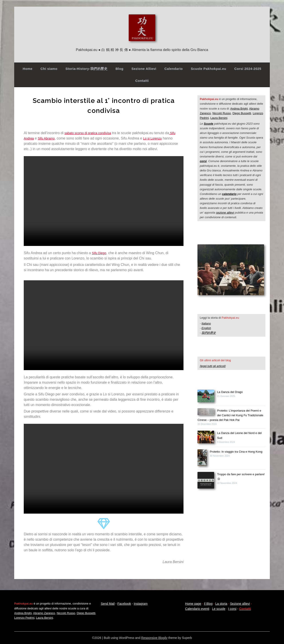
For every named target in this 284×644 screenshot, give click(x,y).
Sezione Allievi (144, 69)
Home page (193, 604)
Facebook (124, 604)
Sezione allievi (240, 604)
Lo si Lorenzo (158, 138)
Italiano (206, 323)
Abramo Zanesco (44, 613)
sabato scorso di (78, 133)
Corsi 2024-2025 (248, 69)
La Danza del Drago (230, 392)
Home (28, 69)
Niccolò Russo (222, 113)
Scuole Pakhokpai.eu (209, 69)
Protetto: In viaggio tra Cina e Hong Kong (236, 452)
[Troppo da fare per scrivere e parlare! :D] (206, 481)
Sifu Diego (100, 253)
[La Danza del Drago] (206, 397)
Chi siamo (49, 69)
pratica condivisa (104, 133)
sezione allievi (225, 213)
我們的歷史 (209, 333)
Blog (119, 69)
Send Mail (108, 604)
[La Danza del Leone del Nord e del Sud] (206, 438)
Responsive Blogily (154, 638)
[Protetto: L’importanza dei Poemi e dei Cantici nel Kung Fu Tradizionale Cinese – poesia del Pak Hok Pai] (206, 412)
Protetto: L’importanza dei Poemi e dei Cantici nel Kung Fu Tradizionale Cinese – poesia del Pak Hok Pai (230, 415)
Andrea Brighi (239, 109)
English (206, 328)
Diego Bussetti (242, 113)
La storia (221, 604)
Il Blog (208, 604)
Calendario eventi (197, 609)
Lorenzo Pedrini (24, 618)
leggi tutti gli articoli (213, 366)
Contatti (142, 81)
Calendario (174, 69)
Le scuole (219, 609)
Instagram (141, 604)
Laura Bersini (219, 118)
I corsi (232, 609)
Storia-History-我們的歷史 (86, 69)
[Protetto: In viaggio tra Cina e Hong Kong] (202, 458)
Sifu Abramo (49, 138)
